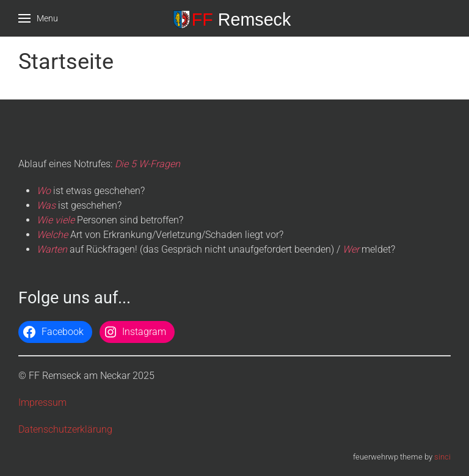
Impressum (42, 402)
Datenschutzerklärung (65, 429)
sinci (442, 457)
